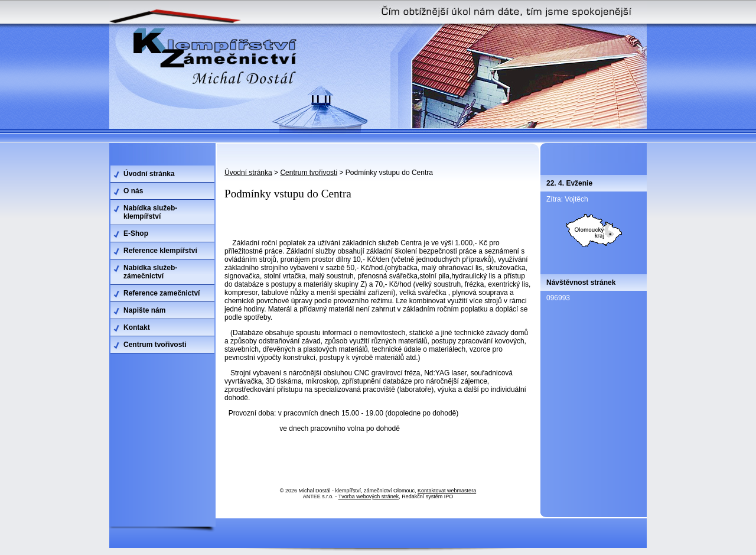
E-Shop (136, 233)
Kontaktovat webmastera (447, 491)
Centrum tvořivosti (309, 173)
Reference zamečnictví (162, 293)
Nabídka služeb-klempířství (150, 212)
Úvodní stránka (248, 173)
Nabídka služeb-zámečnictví (150, 272)
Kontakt (137, 327)
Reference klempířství (160, 251)
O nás (133, 191)
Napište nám (144, 310)
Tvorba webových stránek (369, 496)
